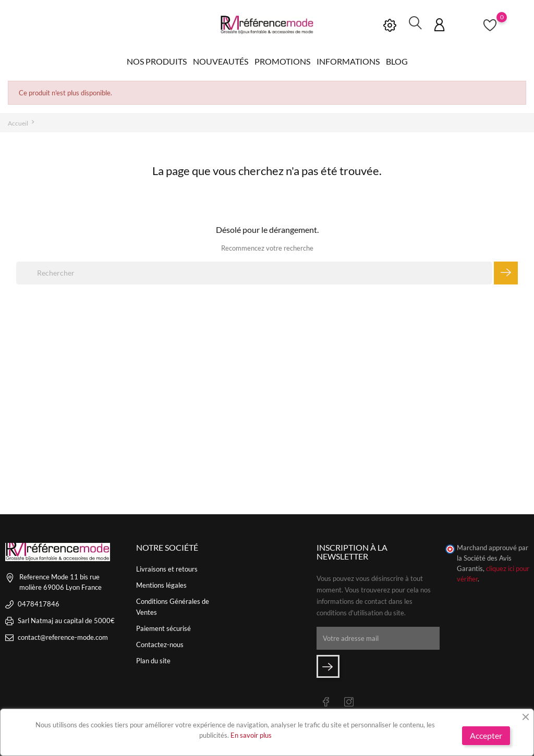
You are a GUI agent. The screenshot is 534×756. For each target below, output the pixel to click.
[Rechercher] (254, 272)
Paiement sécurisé (163, 628)
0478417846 (39, 603)
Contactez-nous (160, 644)
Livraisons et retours (167, 568)
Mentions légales (161, 585)
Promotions (282, 61)
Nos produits (157, 61)
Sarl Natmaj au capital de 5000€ (66, 620)
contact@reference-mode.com (63, 637)
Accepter (486, 735)
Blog (397, 61)
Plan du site (153, 660)
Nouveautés (221, 61)
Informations (348, 61)
